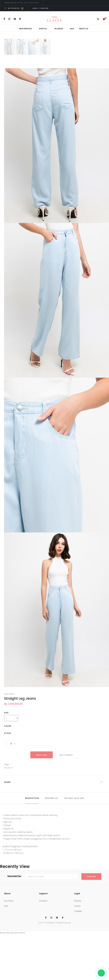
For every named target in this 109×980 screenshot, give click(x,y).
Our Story (9, 901)
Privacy (78, 901)
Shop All (44, 29)
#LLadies (60, 29)
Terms (77, 906)
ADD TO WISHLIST (66, 755)
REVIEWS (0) (51, 798)
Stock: (8, 733)
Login (35, 8)
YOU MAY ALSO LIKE (74, 798)
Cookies (78, 911)
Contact (43, 901)
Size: (7, 713)
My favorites (14, 8)
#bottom (9, 768)
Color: (8, 726)
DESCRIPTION (32, 798)
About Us (85, 29)
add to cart (42, 755)
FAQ (6, 906)
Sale (72, 29)
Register (44, 8)
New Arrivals (26, 29)
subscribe (91, 876)
